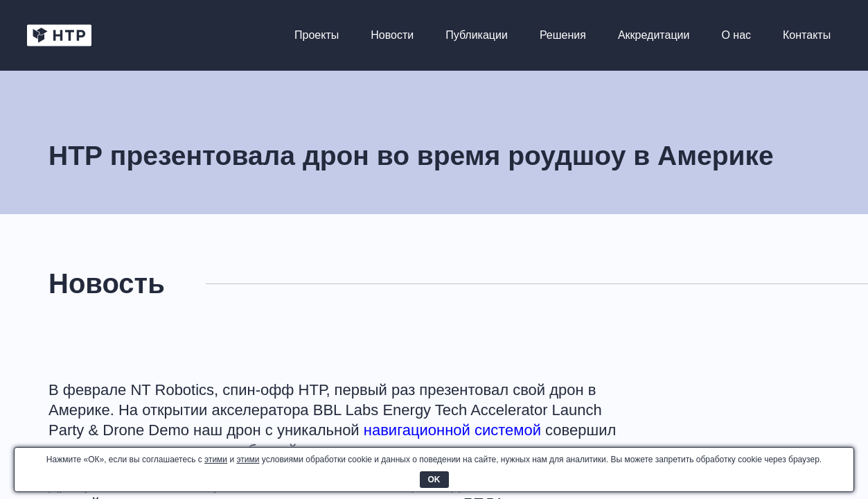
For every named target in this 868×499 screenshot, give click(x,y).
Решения (562, 36)
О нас (735, 36)
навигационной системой (452, 430)
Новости (391, 36)
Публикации (476, 36)
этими (216, 459)
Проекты (316, 36)
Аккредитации (653, 36)
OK (434, 480)
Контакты (806, 36)
